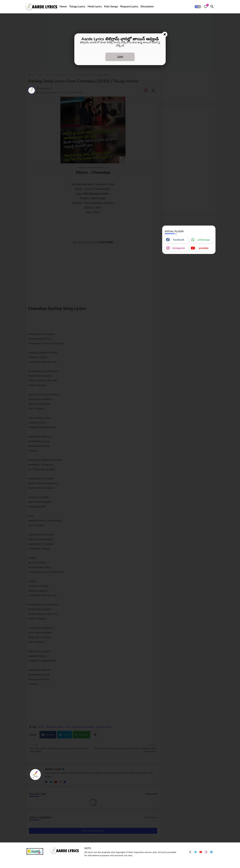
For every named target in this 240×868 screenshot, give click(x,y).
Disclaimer (147, 7)
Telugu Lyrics (77, 7)
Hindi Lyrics (95, 7)
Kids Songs (111, 7)
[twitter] (195, 852)
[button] (198, 7)
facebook (179, 240)
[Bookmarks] (206, 7)
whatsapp (204, 240)
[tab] (63, 7)
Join (120, 57)
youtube (204, 248)
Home (63, 7)
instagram (179, 248)
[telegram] (211, 852)
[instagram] (206, 852)
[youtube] (201, 852)
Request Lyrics (129, 7)
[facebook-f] (190, 852)
